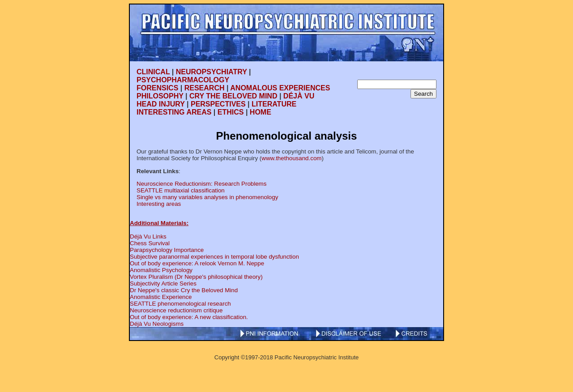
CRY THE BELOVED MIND (233, 96)
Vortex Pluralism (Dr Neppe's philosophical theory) (196, 277)
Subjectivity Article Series (163, 283)
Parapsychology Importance (167, 250)
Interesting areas (159, 204)
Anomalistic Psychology (161, 270)
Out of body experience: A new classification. (189, 317)
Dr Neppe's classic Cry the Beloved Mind (184, 290)
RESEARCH (205, 88)
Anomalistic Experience (161, 297)
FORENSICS (157, 88)
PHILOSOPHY (160, 96)
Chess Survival (150, 243)
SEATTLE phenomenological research (180, 304)
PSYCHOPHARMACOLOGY (183, 80)
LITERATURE (274, 104)
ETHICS (231, 112)
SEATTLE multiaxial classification (181, 190)
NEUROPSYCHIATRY (212, 72)
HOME (261, 112)
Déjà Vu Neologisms (157, 324)
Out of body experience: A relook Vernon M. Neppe (197, 263)
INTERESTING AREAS (174, 112)
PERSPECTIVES (218, 104)
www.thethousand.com (291, 158)
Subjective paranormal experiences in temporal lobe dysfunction (214, 257)
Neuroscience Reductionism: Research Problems (201, 184)
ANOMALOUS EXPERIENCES (280, 88)
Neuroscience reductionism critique (176, 310)
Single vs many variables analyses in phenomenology (207, 197)
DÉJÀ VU (299, 96)
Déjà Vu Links (148, 236)
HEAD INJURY (161, 104)
